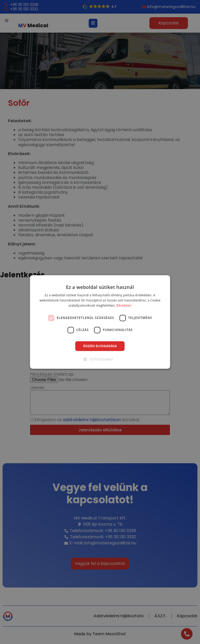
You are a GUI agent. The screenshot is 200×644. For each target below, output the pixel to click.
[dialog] (100, 322)
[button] (100, 359)
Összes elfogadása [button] (100, 346)
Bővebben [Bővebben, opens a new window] (124, 305)
